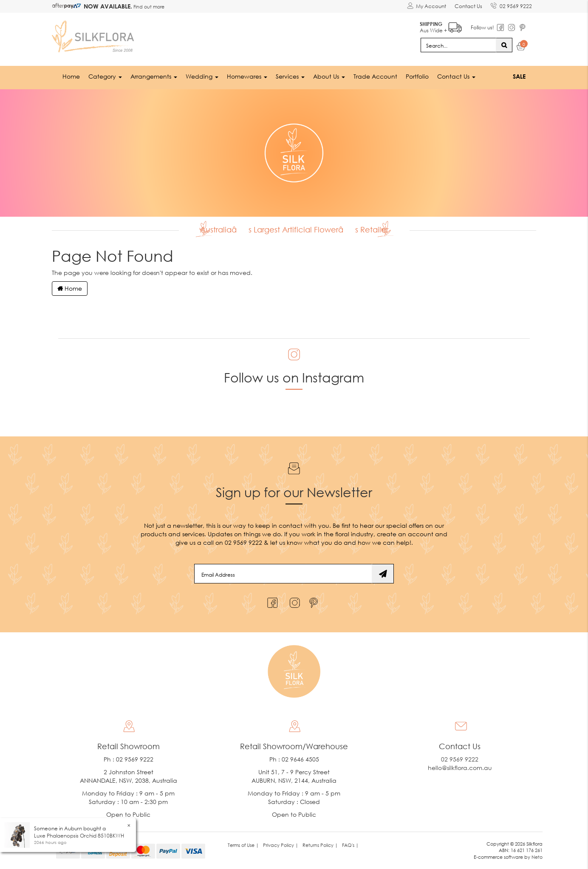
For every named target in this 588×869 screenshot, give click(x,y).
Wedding (202, 76)
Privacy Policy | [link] (281, 845)
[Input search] (458, 45)
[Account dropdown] (427, 6)
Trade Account (375, 76)
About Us (329, 76)
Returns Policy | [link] (320, 845)
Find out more (148, 7)
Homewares (247, 76)
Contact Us (468, 6)
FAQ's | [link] (350, 845)
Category (105, 76)
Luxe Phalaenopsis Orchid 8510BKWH (79, 836)
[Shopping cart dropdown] (521, 48)
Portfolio (417, 76)
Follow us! (482, 27)
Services (290, 76)
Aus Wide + (441, 26)
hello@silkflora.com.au (460, 768)
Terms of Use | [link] (243, 845)
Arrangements (154, 76)
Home (71, 76)
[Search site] (504, 45)
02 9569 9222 (511, 5)
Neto (537, 857)
